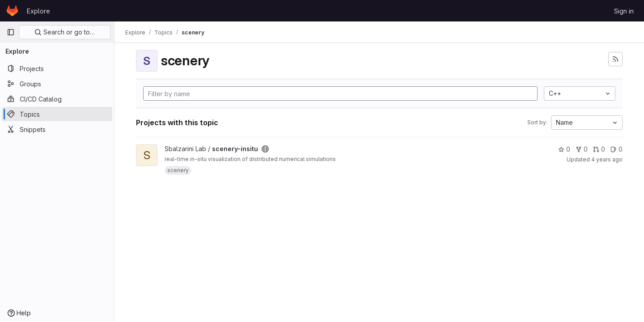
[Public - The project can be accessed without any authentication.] (265, 149)
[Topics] (57, 114)
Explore (38, 11)
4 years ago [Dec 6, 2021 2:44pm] (607, 159)
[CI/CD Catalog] (57, 99)
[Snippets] (57, 129)
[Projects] (57, 68)
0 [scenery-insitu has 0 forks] (582, 149)
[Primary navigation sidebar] (11, 32)
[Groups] (57, 84)
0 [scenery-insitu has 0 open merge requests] (599, 149)
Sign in (624, 11)
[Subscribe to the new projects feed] (615, 59)
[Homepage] (12, 11)
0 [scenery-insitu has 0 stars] (564, 149)
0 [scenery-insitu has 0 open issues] (616, 149)
